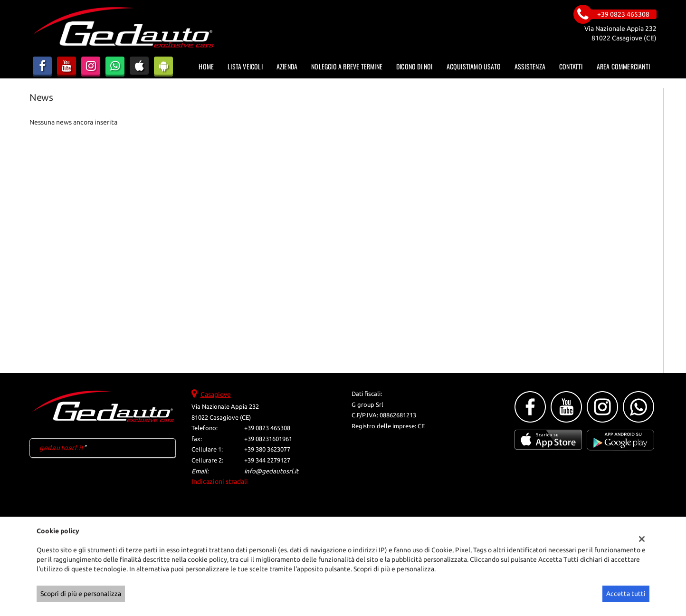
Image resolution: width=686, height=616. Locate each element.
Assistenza (530, 66)
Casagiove (216, 395)
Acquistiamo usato (474, 66)
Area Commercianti (623, 66)
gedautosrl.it (62, 448)
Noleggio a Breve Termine (347, 66)
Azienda (287, 66)
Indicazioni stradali (220, 481)
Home (206, 66)
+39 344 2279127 (267, 460)
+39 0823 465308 (267, 428)
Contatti (571, 66)
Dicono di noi (414, 66)
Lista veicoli (245, 66)
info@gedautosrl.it (271, 471)
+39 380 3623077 (267, 449)
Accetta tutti (626, 594)
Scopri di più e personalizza (81, 594)
